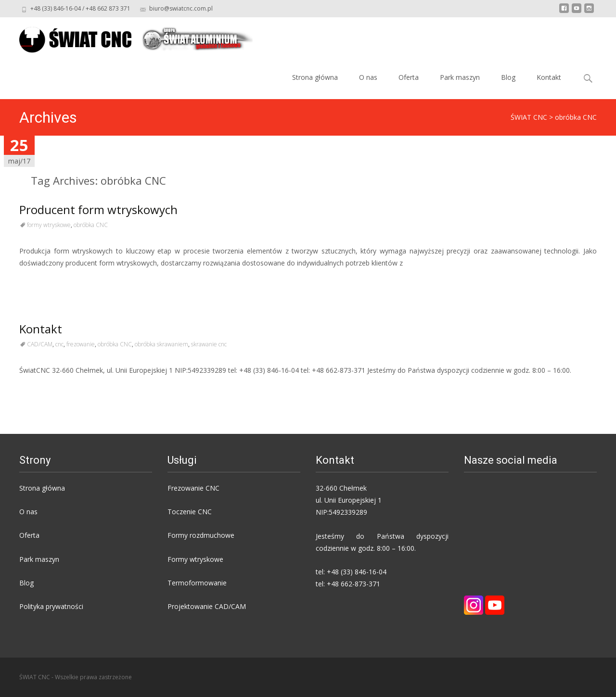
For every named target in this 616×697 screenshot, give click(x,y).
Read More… (41, 281)
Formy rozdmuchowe (201, 535)
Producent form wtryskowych (98, 209)
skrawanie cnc (209, 344)
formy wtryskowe (49, 225)
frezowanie (81, 344)
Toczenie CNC (190, 512)
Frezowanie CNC (193, 488)
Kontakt (549, 77)
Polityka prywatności (51, 606)
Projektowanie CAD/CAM (207, 606)
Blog (508, 77)
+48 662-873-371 (353, 584)
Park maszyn (460, 77)
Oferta (409, 77)
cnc (59, 344)
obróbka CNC (91, 225)
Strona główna (315, 77)
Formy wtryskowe (195, 559)
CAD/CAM (40, 344)
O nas (368, 77)
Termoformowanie (197, 583)
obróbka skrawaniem (161, 344)
